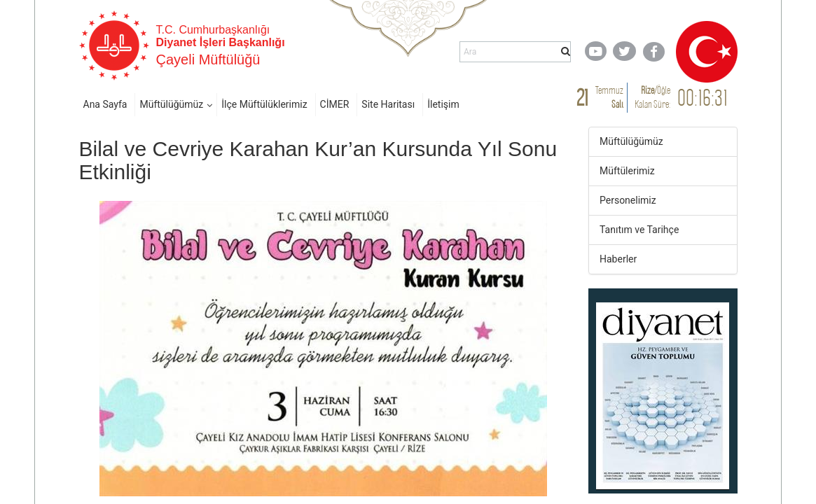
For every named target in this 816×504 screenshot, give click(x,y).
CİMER (335, 104)
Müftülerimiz (627, 171)
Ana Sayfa (105, 104)
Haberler (618, 259)
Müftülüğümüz (171, 104)
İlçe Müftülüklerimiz (264, 104)
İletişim (443, 104)
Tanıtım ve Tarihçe (639, 230)
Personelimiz (628, 200)
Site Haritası (388, 104)
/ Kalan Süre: (652, 97)
